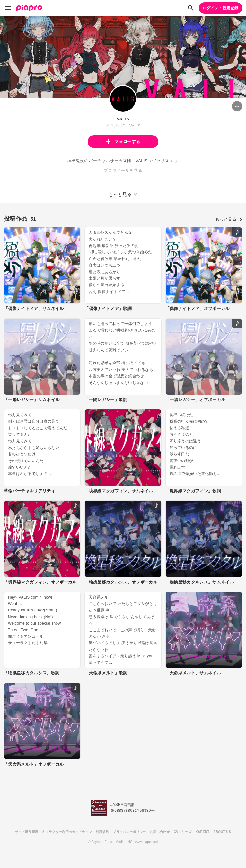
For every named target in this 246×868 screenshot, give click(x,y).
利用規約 (102, 832)
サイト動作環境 (27, 832)
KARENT (203, 832)
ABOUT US (222, 832)
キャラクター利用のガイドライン (67, 832)
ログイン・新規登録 (220, 8)
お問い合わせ (160, 832)
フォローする (123, 141)
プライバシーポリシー (129, 832)
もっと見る (229, 219)
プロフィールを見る (123, 170)
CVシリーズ (183, 832)
